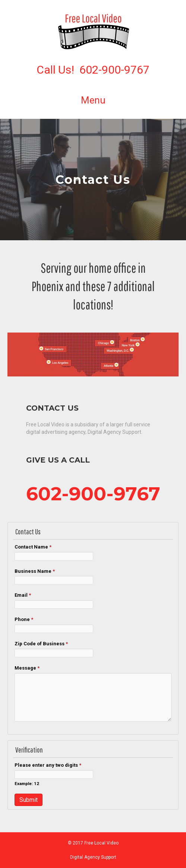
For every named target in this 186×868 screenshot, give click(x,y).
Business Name (35, 571)
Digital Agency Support (93, 857)
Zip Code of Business (41, 644)
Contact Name (33, 547)
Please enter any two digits (48, 765)
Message (27, 668)
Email (23, 595)
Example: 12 (27, 784)
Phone (24, 619)
